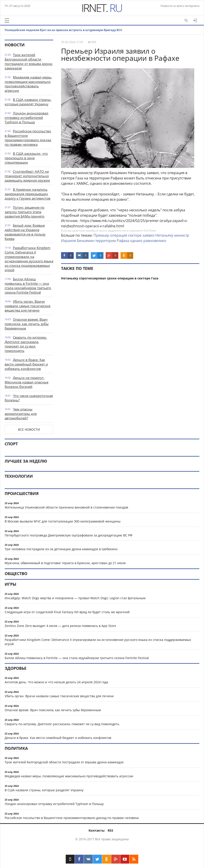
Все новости (29, 429)
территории (106, 241)
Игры (10, 584)
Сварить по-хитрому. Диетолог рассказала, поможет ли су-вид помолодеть (26, 344)
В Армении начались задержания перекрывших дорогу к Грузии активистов (28, 194)
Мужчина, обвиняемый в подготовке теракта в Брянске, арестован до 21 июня (65, 563)
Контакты (97, 830)
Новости (15, 45)
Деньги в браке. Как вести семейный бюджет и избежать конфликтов (26, 364)
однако (136, 241)
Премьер (101, 235)
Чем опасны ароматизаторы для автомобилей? (21, 414)
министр (182, 235)
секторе (135, 235)
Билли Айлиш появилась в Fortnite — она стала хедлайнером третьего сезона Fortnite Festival (28, 286)
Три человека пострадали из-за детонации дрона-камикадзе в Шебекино (61, 549)
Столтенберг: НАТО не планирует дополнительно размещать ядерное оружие (27, 176)
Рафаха (123, 241)
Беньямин (86, 241)
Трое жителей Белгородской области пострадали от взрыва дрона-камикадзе (29, 61)
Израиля (68, 241)
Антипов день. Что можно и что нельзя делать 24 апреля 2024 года (56, 682)
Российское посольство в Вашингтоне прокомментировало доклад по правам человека (28, 138)
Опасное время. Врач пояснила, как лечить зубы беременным (27, 324)
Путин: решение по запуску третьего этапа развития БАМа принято (25, 212)
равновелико (155, 241)
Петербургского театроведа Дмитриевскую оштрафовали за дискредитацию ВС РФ (68, 535)
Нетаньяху (164, 235)
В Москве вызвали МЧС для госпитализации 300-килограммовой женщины (63, 521)
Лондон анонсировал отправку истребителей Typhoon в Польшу (27, 118)
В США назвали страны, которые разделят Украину (28, 102)
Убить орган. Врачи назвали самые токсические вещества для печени (28, 306)
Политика (16, 748)
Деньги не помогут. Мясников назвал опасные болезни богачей (27, 382)
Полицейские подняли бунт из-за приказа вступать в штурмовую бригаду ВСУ (63, 30)
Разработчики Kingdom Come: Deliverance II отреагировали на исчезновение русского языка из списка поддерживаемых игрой (29, 259)
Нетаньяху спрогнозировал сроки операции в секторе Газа (110, 278)
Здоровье (16, 668)
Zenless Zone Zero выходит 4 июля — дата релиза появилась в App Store (60, 626)
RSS (110, 830)
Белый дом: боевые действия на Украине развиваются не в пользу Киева (25, 232)
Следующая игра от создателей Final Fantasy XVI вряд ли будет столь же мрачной (67, 612)
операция (119, 235)
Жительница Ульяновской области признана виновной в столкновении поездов (66, 507)
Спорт (11, 444)
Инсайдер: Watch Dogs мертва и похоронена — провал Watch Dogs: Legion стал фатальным (75, 598)
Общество (16, 573)
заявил (149, 235)
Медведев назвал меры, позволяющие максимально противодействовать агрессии (28, 84)
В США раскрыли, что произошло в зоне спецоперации (26, 158)
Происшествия (22, 493)
